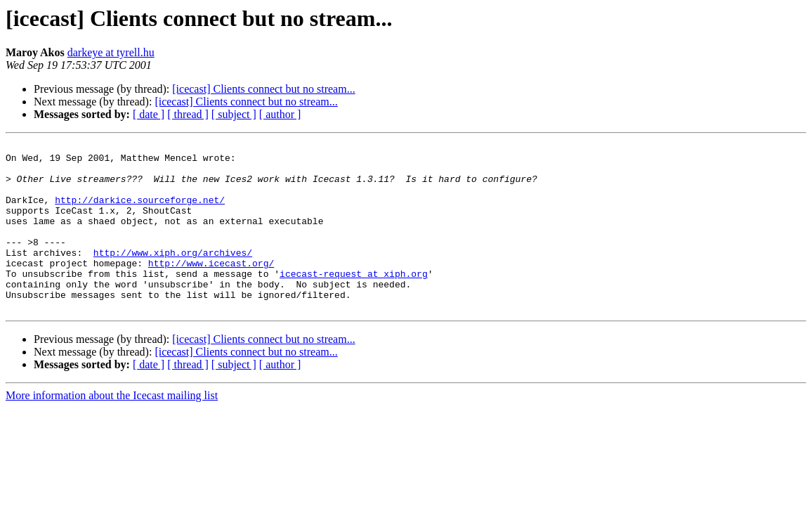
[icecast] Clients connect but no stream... (263, 89)
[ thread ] (188, 114)
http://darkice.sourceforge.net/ (140, 212)
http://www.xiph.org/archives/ (173, 275)
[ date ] (149, 114)
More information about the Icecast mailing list (112, 429)
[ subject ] (234, 114)
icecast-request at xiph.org (354, 301)
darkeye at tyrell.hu (111, 52)
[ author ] (280, 114)
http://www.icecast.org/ (211, 288)
